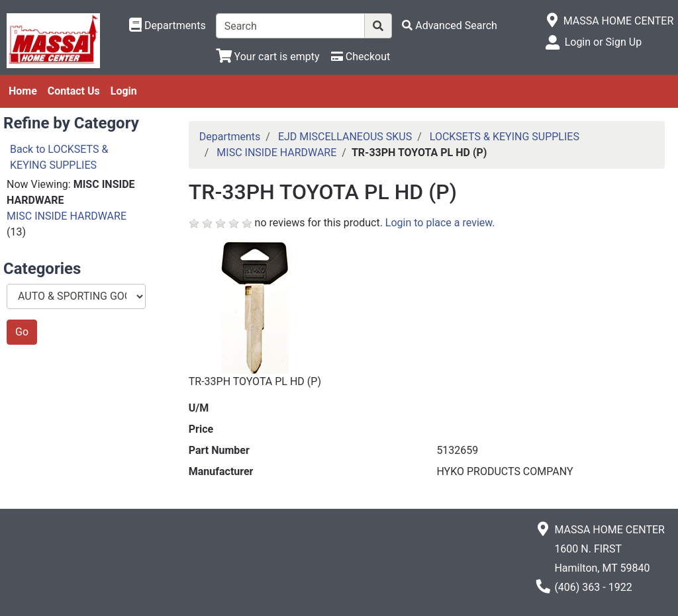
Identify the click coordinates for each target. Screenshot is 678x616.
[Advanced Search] (450, 25)
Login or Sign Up (603, 42)
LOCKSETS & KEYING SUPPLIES (505, 137)
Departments (230, 137)
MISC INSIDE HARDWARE (67, 216)
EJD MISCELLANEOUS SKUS (345, 137)
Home (23, 91)
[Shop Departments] (168, 26)
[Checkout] (361, 57)
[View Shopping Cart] (268, 57)
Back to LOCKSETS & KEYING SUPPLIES (59, 157)
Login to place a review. (440, 223)
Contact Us (74, 91)
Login (124, 91)
